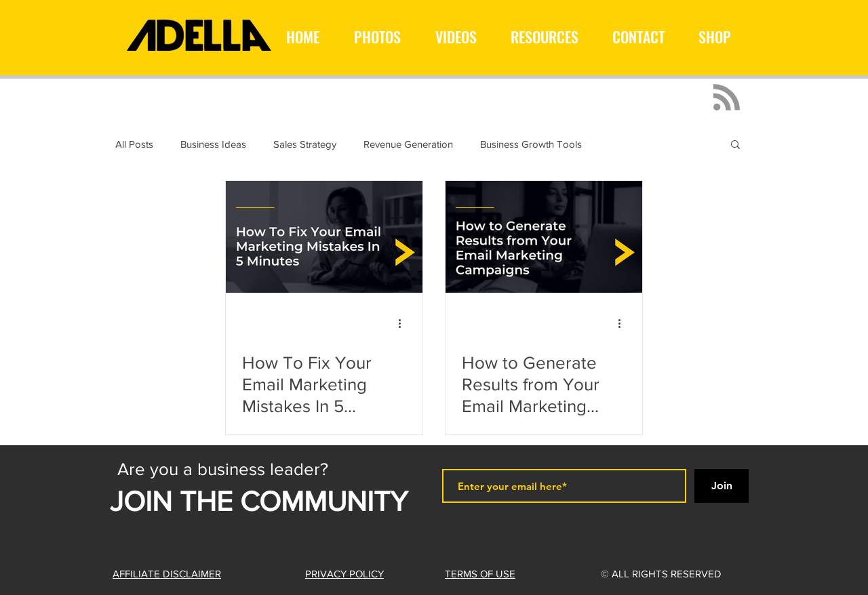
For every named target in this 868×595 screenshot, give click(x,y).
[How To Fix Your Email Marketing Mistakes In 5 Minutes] (324, 237)
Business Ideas (213, 144)
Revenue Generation (408, 144)
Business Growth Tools (531, 144)
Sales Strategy (305, 144)
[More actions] (404, 323)
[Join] (722, 486)
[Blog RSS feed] (727, 98)
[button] (735, 145)
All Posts (134, 144)
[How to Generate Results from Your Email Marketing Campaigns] (544, 237)
